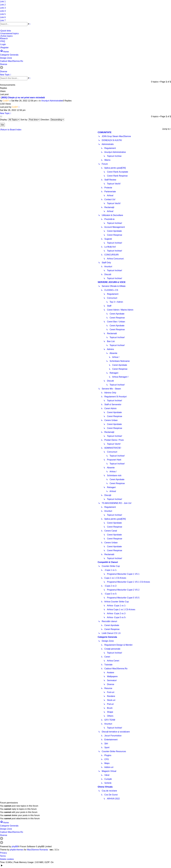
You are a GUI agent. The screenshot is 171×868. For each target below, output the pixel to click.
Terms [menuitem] (3, 856)
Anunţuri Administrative (52, 101)
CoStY (6, 101)
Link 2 (3, 5)
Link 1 (3, 2)
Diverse (4, 71)
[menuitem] (85, 34)
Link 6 (3, 17)
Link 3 (3, 8)
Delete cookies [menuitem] (7, 859)
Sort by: (30, 120)
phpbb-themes (17, 850)
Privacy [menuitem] (3, 853)
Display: (10, 120)
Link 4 (3, 11)
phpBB (15, 846)
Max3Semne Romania (37, 850)
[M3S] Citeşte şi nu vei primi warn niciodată (23, 98)
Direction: (52, 120)
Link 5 (3, 14)
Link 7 (3, 20)
